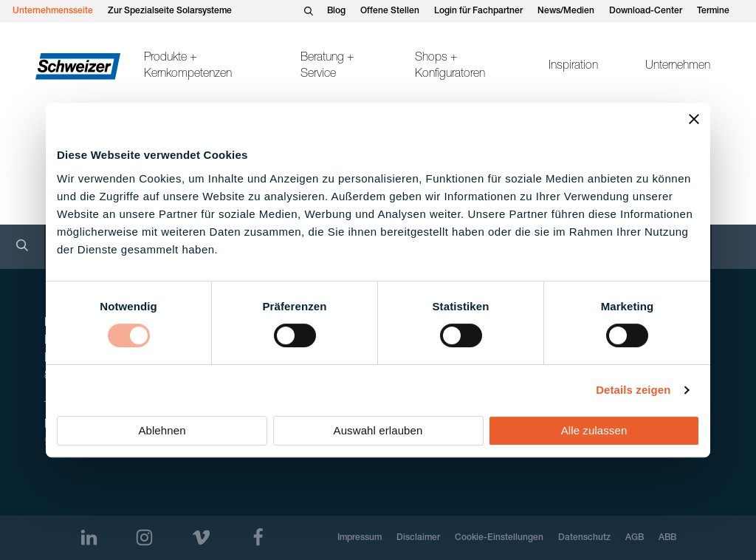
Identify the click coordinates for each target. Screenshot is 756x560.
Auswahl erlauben (378, 430)
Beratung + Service (327, 66)
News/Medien (566, 11)
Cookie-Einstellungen (499, 538)
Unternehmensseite (53, 11)
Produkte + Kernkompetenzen (188, 66)
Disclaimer (418, 538)
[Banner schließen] (694, 119)
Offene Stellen (390, 11)
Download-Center (646, 11)
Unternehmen (678, 66)
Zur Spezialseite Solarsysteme (170, 11)
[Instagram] (144, 537)
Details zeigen (633, 390)
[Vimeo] (201, 537)
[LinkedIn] (89, 537)
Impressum (360, 538)
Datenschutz (584, 538)
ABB (667, 538)
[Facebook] (258, 537)
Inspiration (573, 66)
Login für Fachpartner (478, 11)
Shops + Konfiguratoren (450, 66)
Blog (336, 11)
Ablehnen (162, 430)
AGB (635, 538)
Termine (713, 11)
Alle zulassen (594, 430)
